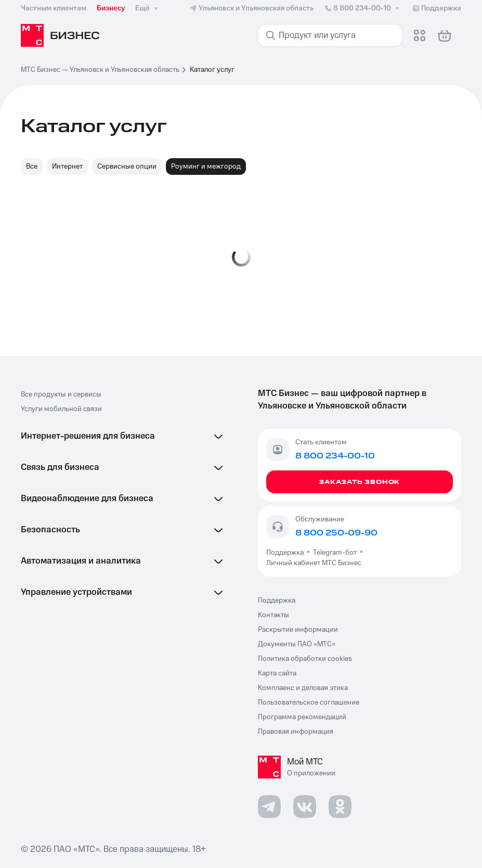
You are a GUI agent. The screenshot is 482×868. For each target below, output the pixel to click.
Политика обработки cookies (305, 659)
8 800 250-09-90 (336, 533)
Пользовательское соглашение (309, 703)
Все (32, 167)
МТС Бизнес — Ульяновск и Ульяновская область (100, 70)
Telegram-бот (335, 553)
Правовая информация (296, 732)
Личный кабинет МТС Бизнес (314, 563)
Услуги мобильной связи (61, 409)
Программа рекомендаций (302, 717)
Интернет (67, 167)
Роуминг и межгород (206, 167)
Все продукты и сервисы (61, 394)
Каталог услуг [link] (212, 70)
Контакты (273, 615)
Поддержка (286, 553)
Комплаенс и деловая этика (303, 688)
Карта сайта (277, 673)
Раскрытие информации (298, 630)
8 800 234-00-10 (363, 8)
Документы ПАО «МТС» (297, 644)
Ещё (148, 8)
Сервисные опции (127, 167)
